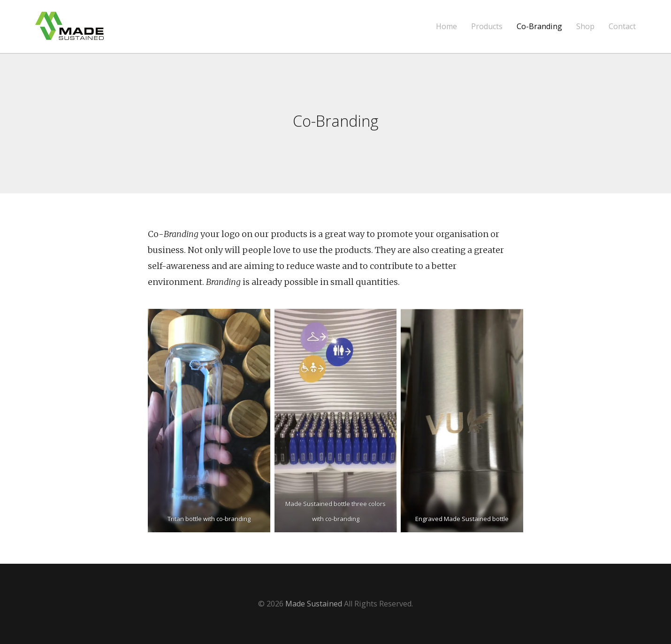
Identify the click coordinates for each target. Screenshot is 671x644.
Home (446, 27)
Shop (585, 27)
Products (487, 27)
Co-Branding (539, 27)
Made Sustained (314, 604)
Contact (622, 27)
